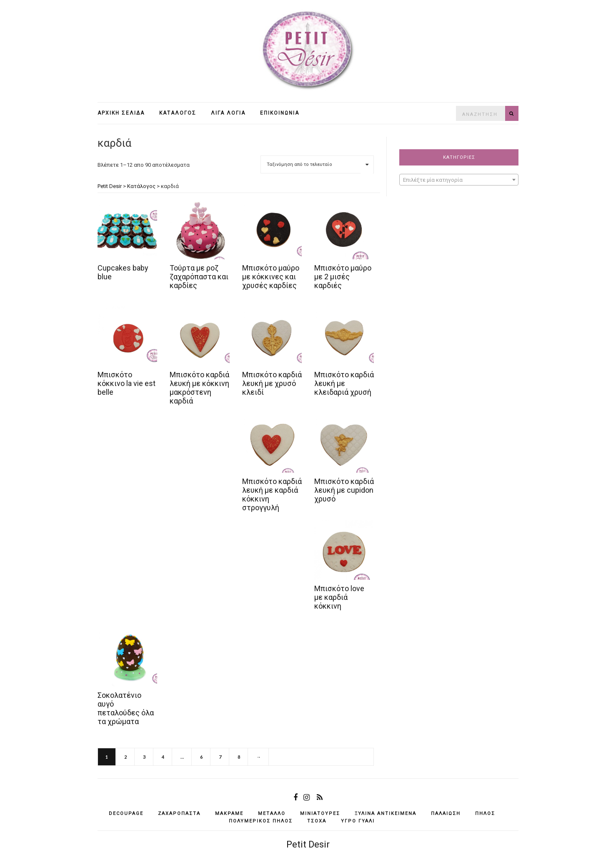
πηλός (485, 814)
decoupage (126, 814)
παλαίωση (446, 814)
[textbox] (459, 180)
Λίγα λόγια (228, 113)
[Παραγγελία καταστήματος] (317, 164)
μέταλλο (272, 814)
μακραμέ (229, 814)
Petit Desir (308, 844)
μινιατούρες (320, 814)
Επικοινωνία (280, 113)
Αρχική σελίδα (121, 113)
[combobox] (459, 180)
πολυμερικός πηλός (261, 821)
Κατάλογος (178, 113)
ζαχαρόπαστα (179, 814)
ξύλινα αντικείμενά (386, 814)
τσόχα (317, 821)
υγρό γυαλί (358, 821)
